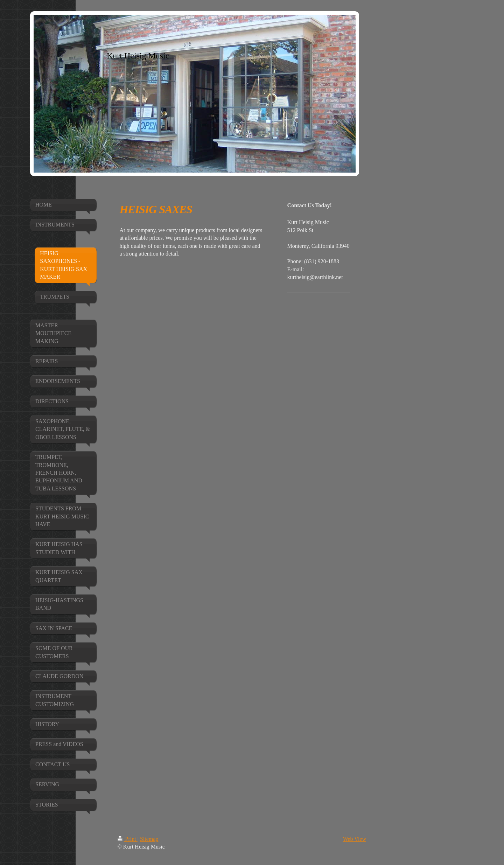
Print (128, 839)
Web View (355, 839)
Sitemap (149, 839)
